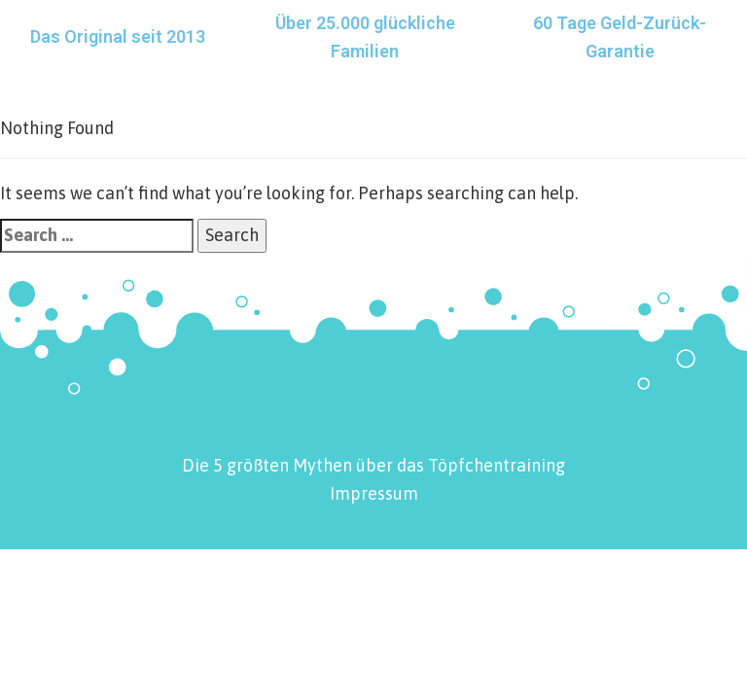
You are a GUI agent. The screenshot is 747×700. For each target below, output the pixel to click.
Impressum (374, 493)
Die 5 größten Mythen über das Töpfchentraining (373, 465)
